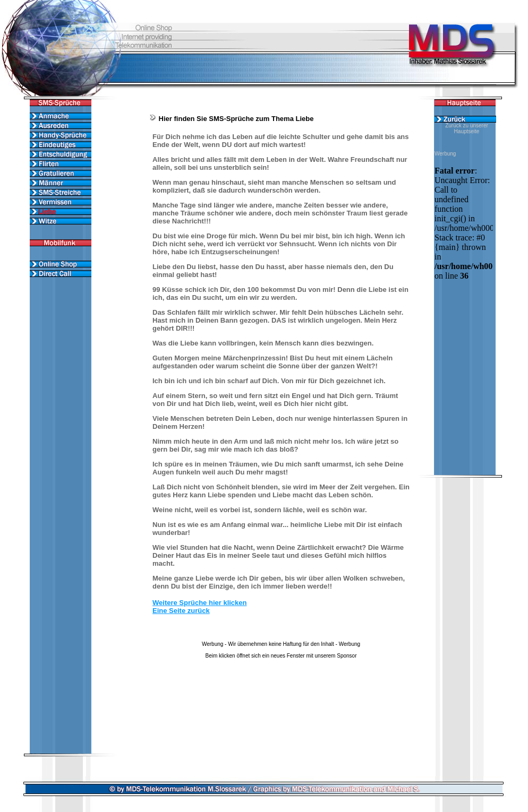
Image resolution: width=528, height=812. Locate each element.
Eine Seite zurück (181, 611)
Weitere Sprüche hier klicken (200, 603)
